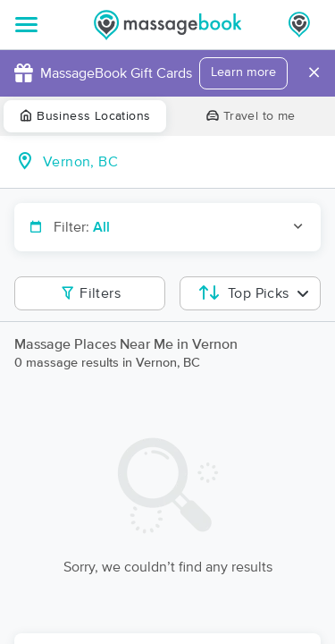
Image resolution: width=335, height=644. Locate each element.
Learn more (243, 72)
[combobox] (182, 162)
